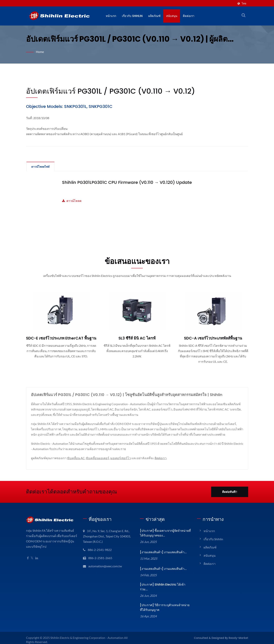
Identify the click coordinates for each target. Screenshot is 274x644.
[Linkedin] (37, 558)
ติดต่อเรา (189, 16)
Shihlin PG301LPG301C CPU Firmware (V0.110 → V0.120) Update (125, 182)
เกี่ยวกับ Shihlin (133, 16)
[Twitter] (32, 558)
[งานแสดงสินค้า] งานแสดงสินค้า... (163, 552)
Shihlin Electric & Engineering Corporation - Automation (88, 634)
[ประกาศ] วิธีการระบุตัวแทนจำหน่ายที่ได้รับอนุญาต (165, 604)
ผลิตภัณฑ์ (155, 16)
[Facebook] (28, 558)
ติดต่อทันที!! (230, 492)
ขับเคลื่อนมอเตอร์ (99, 458)
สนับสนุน (172, 16)
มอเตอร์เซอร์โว (122, 458)
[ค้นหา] (243, 15)
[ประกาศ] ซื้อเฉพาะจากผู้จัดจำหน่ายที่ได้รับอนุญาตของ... (165, 533)
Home (40, 52)
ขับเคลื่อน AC (76, 458)
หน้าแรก (111, 16)
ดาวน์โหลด (72, 201)
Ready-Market (240, 634)
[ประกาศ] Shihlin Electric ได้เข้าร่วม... (165, 585)
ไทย (244, 3)
